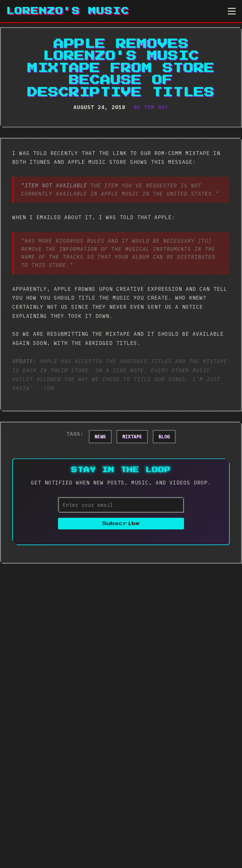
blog (164, 437)
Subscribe (121, 524)
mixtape (132, 437)
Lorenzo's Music (68, 11)
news (100, 437)
